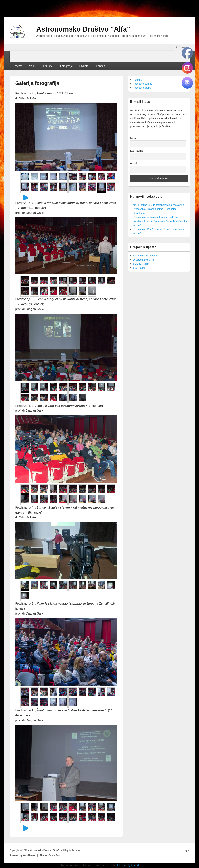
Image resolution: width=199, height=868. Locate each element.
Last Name (137, 151)
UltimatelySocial (128, 865)
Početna (18, 66)
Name (134, 138)
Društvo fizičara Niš (144, 260)
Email (134, 164)
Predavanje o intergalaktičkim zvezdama (155, 217)
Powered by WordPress (22, 855)
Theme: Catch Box (50, 855)
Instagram (139, 80)
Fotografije (66, 66)
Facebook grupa (142, 88)
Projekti (84, 66)
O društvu (48, 66)
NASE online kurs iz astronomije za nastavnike (159, 205)
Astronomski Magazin (145, 256)
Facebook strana (142, 84)
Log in (186, 850)
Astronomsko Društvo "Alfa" (83, 29)
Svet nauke (139, 268)
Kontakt (100, 66)
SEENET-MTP (141, 264)
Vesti (32, 66)
